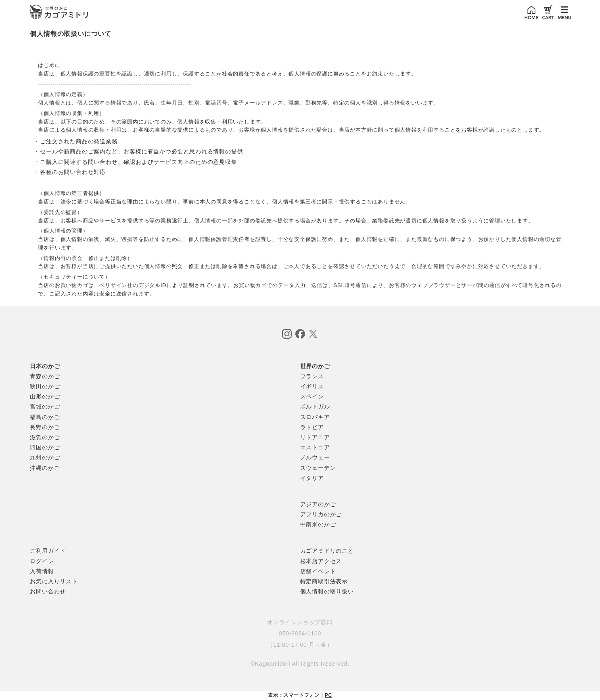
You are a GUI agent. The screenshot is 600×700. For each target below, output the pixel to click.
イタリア (312, 478)
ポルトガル (315, 407)
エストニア (315, 447)
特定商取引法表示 (324, 581)
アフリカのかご (321, 514)
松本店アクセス (321, 561)
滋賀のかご (45, 437)
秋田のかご (45, 386)
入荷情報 (42, 571)
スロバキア (315, 417)
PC (328, 695)
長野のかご (45, 427)
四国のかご (45, 447)
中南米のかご (318, 524)
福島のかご (45, 417)
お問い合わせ (48, 591)
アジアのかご (318, 504)
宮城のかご (45, 407)
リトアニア (315, 437)
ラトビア (312, 427)
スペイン (312, 396)
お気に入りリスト (54, 581)
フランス (312, 376)
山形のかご (45, 396)
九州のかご (45, 457)
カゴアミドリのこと (327, 551)
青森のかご (45, 376)
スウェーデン (318, 468)
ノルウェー (315, 457)
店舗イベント (318, 571)
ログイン (42, 561)
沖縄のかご (45, 468)
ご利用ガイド (48, 551)
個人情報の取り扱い (327, 591)
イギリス (312, 386)
